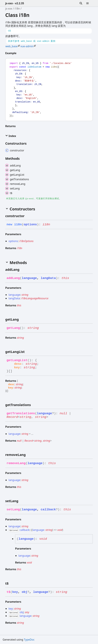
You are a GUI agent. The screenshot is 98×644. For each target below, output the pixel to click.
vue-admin (27, 46)
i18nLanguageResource (35, 298)
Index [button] (11, 136)
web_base (12, 46)
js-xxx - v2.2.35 (15, 3)
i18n (17, 9)
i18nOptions (26, 241)
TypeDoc (29, 640)
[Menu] (89, 3)
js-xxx (9, 9)
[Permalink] (19, 53)
